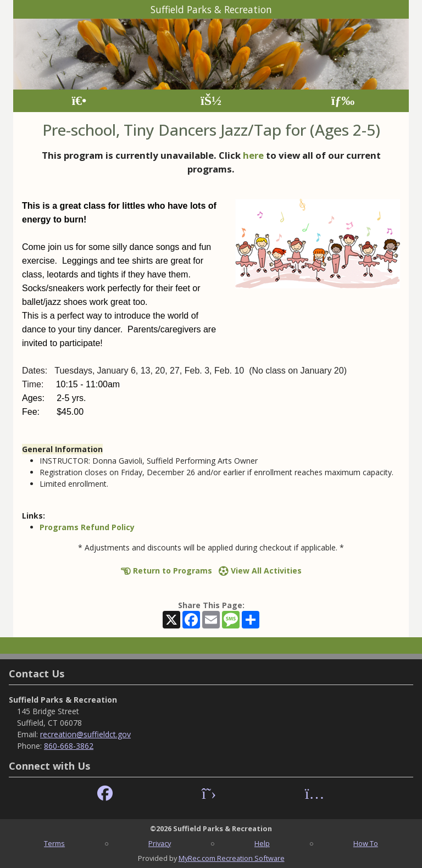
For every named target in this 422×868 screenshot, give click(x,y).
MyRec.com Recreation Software (232, 858)
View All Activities (260, 571)
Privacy (160, 843)
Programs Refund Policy (87, 527)
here (253, 155)
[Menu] (343, 101)
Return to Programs (166, 571)
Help (262, 843)
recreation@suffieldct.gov (85, 734)
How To (366, 843)
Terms (54, 843)
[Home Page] (79, 101)
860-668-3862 (69, 746)
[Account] (211, 101)
